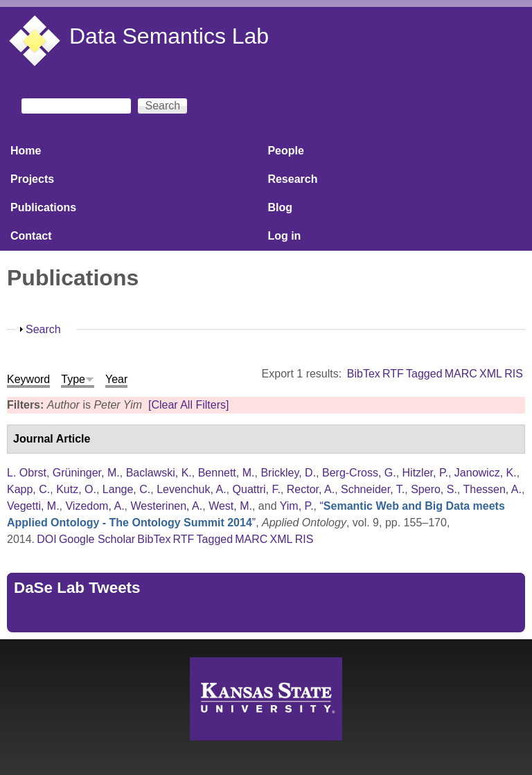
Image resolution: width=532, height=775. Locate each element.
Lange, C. (126, 489)
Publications (43, 207)
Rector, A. (311, 489)
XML (491, 374)
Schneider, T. (373, 489)
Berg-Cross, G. (359, 473)
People (285, 151)
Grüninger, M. (86, 473)
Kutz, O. (76, 489)
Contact (31, 236)
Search (43, 329)
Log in (284, 236)
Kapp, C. (28, 489)
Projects (32, 179)
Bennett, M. (227, 473)
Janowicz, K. (486, 473)
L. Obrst (27, 473)
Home (26, 151)
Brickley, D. (288, 473)
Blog (280, 207)
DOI (46, 539)
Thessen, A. (492, 489)
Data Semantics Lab (169, 36)
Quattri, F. (257, 489)
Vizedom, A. (95, 506)
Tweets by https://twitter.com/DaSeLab (108, 617)
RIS (514, 374)
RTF (393, 374)
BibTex (364, 374)
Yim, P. (297, 506)
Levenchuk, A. (192, 489)
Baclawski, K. (159, 473)
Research (292, 179)
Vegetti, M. (33, 506)
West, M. (230, 506)
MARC (461, 374)
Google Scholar (97, 539)
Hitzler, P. (425, 473)
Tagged (424, 374)
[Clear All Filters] (188, 405)
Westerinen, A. (166, 506)
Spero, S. (434, 489)
